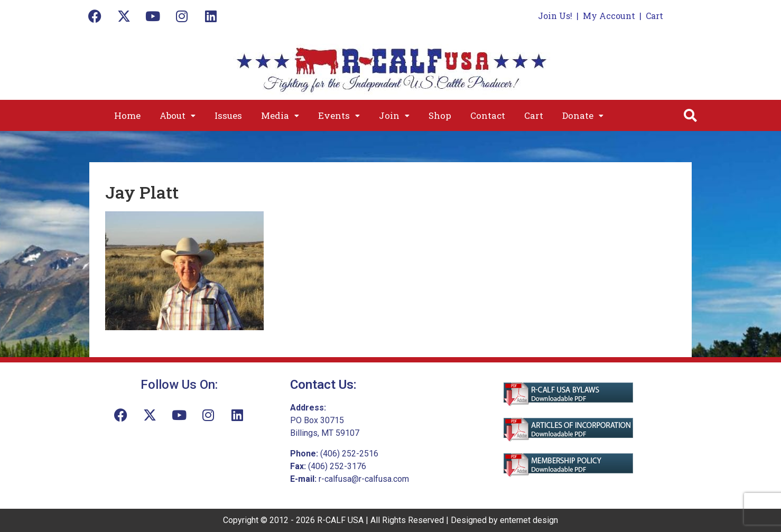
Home (127, 115)
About (178, 115)
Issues (228, 115)
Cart (654, 16)
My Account (609, 16)
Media (280, 115)
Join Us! (555, 16)
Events (339, 115)
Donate (583, 115)
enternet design (529, 520)
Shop (440, 115)
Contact (488, 115)
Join (394, 115)
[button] (178, 115)
